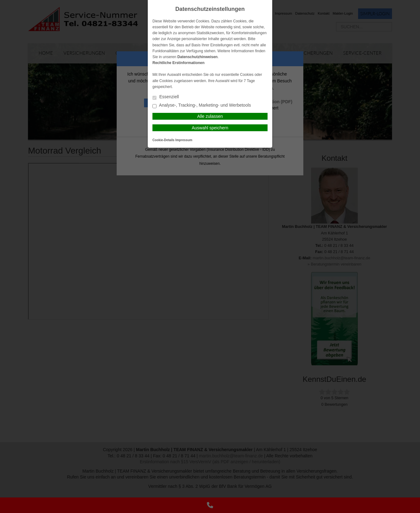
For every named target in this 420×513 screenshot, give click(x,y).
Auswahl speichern (210, 128)
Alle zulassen (210, 116)
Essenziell (166, 97)
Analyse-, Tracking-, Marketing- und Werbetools (202, 106)
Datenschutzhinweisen (197, 57)
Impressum (184, 140)
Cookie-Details (163, 140)
